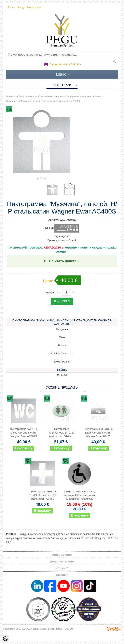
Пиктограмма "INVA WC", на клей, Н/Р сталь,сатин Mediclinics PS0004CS (80, 495)
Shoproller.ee (114, 629)
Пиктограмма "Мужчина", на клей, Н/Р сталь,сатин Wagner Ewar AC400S (44, 101)
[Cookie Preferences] (6, 638)
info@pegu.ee (98, 538)
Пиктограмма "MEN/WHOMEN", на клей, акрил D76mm (61, 433)
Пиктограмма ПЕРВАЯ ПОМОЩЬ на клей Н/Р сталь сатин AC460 (42, 495)
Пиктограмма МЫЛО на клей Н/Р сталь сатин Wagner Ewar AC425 (98, 433)
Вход (21, 7)
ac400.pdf (62, 375)
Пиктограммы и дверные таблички (83, 96)
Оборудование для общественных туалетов (40, 96)
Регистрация (33, 7)
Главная (10, 96)
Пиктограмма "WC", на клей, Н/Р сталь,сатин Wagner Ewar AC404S (24, 433)
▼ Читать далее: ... (64, 261)
